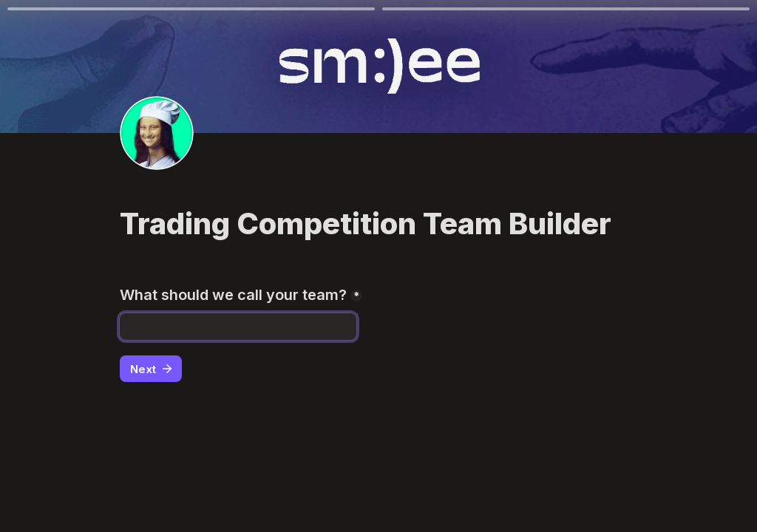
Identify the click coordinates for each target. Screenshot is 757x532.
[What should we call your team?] (238, 327)
